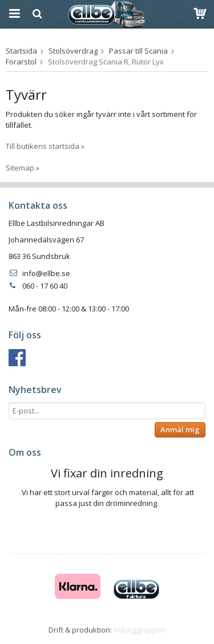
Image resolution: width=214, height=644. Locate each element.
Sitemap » (23, 168)
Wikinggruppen (140, 630)
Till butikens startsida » (45, 146)
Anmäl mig (180, 430)
